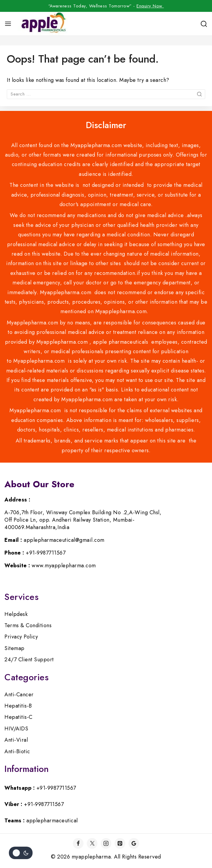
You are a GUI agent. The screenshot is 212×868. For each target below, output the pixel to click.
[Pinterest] (120, 843)
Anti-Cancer (19, 695)
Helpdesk (16, 614)
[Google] (134, 843)
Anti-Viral (16, 740)
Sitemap (15, 648)
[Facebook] (78, 843)
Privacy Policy (21, 637)
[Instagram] (106, 843)
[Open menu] (8, 24)
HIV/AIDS (16, 729)
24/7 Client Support (29, 660)
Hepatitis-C (19, 717)
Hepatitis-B (18, 706)
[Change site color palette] (21, 853)
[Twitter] (92, 843)
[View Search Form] (204, 24)
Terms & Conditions (28, 625)
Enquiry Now (150, 6)
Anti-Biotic (17, 751)
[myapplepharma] (43, 24)
